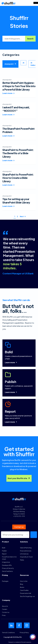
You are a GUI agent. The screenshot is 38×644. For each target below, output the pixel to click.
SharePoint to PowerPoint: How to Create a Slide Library (18, 178)
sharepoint (9, 64)
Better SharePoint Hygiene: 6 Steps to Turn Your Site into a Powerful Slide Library (19, 86)
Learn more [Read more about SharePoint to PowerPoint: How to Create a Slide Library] (7, 185)
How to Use (24, 581)
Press (4, 615)
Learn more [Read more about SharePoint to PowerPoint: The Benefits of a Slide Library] (7, 160)
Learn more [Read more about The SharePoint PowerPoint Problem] (7, 136)
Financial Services (26, 551)
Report (4, 554)
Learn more (11, 362)
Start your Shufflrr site (19, 478)
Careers (5, 609)
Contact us (6, 612)
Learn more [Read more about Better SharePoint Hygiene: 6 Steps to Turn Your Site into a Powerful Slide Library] (7, 93)
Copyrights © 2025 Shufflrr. (13, 637)
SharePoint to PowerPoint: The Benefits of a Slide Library (18, 153)
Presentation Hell (26, 593)
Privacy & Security (8, 568)
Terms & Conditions (8, 632)
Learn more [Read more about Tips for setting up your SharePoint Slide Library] (7, 206)
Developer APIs (7, 565)
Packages (5, 581)
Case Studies (24, 590)
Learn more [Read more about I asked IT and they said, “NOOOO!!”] (7, 114)
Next (22, 216)
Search (30, 39)
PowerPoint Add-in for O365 (9, 558)
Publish (4, 551)
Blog (22, 584)
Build (4, 548)
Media (22, 560)
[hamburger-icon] (36, 3)
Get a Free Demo (7, 571)
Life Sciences (24, 554)
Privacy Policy (24, 632)
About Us (5, 606)
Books (22, 587)
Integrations (6, 562)
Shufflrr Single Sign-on (27, 596)
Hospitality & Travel (26, 557)
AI (23, 63)
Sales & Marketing (26, 548)
